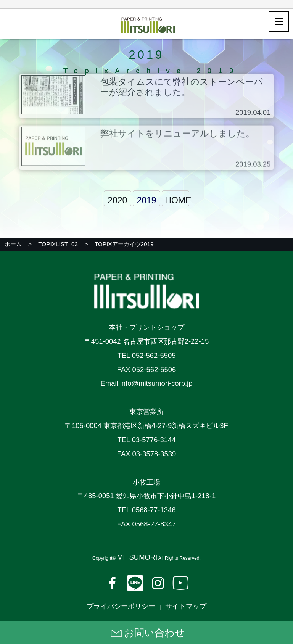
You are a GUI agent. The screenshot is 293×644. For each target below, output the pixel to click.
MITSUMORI (137, 557)
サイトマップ (186, 606)
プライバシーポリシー (121, 606)
